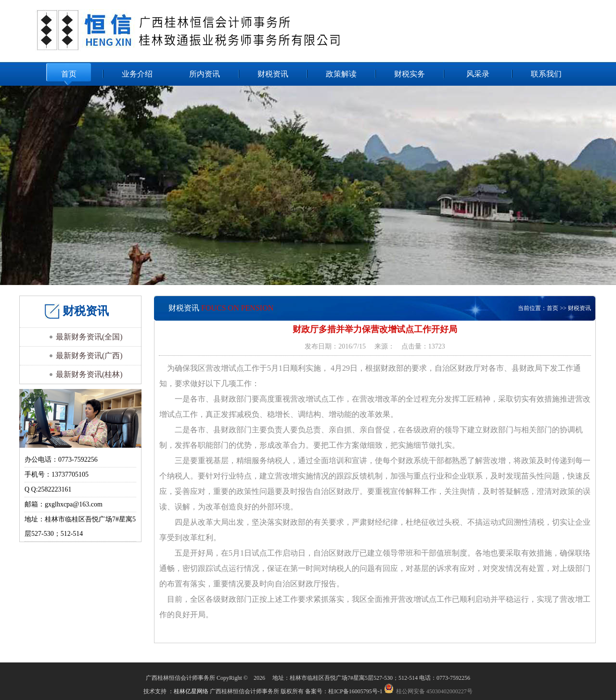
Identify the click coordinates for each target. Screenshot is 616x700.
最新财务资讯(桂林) (89, 374)
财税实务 (410, 74)
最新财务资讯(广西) (89, 356)
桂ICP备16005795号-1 (356, 691)
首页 (69, 74)
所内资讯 (205, 74)
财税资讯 (273, 74)
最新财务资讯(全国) (89, 337)
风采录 (478, 74)
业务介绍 (137, 74)
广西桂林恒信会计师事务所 (221, 30)
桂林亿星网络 (191, 691)
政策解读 (341, 74)
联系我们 (546, 74)
